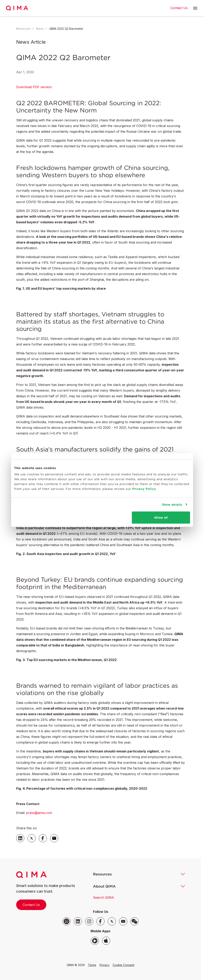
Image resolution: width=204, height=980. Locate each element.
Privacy (104, 965)
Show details (172, 504)
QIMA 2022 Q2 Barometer (66, 29)
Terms (92, 965)
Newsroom (23, 29)
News (40, 29)
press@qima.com (39, 813)
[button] (195, 8)
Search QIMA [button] (104, 897)
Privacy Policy (144, 489)
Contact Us (31, 905)
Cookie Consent (123, 965)
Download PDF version (34, 87)
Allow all (161, 518)
